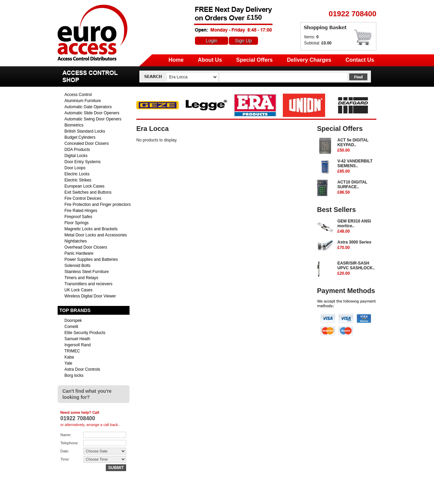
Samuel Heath (77, 339)
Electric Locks (77, 174)
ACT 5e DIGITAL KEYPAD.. (357, 146)
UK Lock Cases (78, 290)
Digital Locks (76, 156)
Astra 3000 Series (357, 245)
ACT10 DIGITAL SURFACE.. (357, 188)
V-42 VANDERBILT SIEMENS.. (357, 167)
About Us (210, 60)
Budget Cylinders (80, 137)
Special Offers (255, 60)
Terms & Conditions (359, 496)
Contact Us (360, 60)
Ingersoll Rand (77, 345)
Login (212, 41)
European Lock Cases (84, 186)
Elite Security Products (85, 333)
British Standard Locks (85, 131)
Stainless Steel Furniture (87, 272)
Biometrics (74, 125)
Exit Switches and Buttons (88, 192)
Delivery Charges (309, 60)
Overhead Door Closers (86, 247)
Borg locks (74, 375)
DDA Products (77, 150)
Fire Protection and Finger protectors (97, 205)
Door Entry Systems (83, 162)
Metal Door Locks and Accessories (96, 235)
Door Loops (75, 168)
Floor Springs (76, 223)
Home (176, 60)
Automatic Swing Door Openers (93, 119)
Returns (305, 496)
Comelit (71, 327)
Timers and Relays (81, 278)
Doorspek (73, 321)
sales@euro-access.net (118, 496)
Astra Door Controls (82, 369)
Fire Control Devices (83, 198)
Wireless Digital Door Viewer (90, 296)
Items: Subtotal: (318, 40)
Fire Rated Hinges (81, 211)
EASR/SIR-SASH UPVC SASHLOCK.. (357, 269)
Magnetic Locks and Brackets (91, 229)
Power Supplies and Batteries (91, 259)
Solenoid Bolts (77, 266)
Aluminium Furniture (83, 101)
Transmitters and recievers (88, 284)
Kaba (69, 357)
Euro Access (67, 7)
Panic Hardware (79, 253)
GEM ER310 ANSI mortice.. (357, 227)
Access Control (78, 95)
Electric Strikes (78, 180)
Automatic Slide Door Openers (92, 113)
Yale (68, 363)
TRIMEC (72, 351)
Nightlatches (76, 241)
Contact (327, 496)
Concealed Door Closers (87, 143)
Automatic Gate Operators (88, 107)
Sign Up (243, 41)
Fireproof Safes (78, 217)
